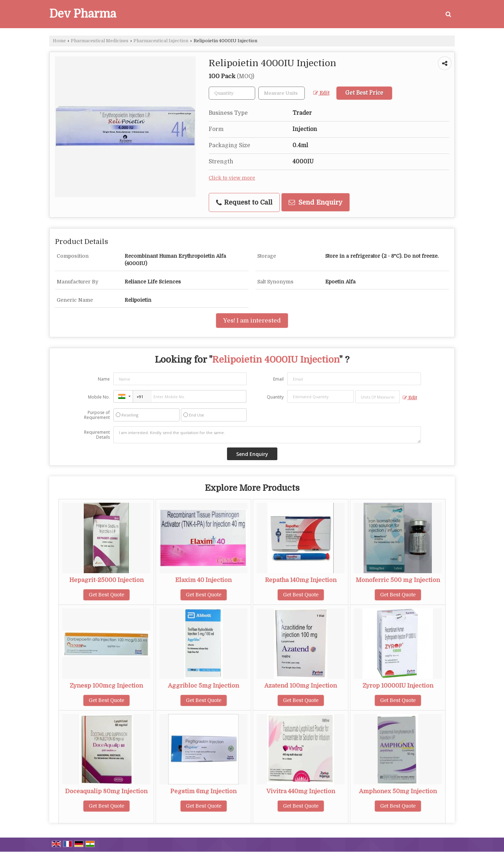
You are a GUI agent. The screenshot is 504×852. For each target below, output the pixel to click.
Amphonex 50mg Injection (398, 791)
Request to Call (244, 202)
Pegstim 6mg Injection (203, 791)
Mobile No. (99, 397)
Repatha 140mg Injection (301, 580)
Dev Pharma (83, 14)
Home (59, 41)
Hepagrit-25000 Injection (106, 580)
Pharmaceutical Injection (161, 41)
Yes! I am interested (252, 321)
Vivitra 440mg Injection (301, 791)
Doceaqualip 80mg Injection (106, 791)
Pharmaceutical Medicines (100, 41)
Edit (321, 93)
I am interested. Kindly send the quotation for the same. (267, 435)
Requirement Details (97, 435)
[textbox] (282, 93)
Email (278, 379)
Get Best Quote (106, 595)
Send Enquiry (316, 202)
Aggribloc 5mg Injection (203, 686)
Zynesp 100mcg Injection (106, 686)
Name (104, 379)
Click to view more (232, 178)
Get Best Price (364, 93)
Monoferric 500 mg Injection (398, 580)
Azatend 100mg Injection (301, 686)
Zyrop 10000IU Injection (398, 686)
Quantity (275, 397)
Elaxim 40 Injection (203, 580)
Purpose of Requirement (97, 415)
